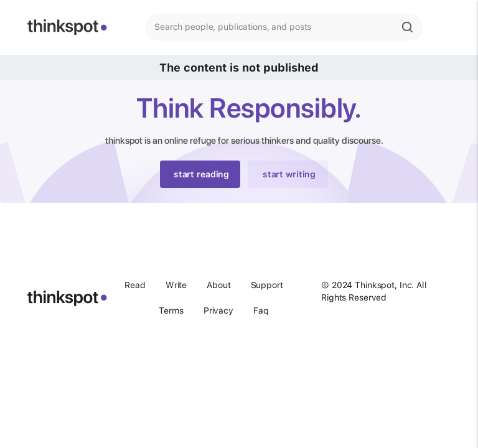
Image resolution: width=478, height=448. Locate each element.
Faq (261, 310)
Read (135, 285)
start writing (289, 174)
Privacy (218, 310)
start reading (201, 174)
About (218, 285)
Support (267, 285)
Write (176, 285)
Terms (171, 310)
